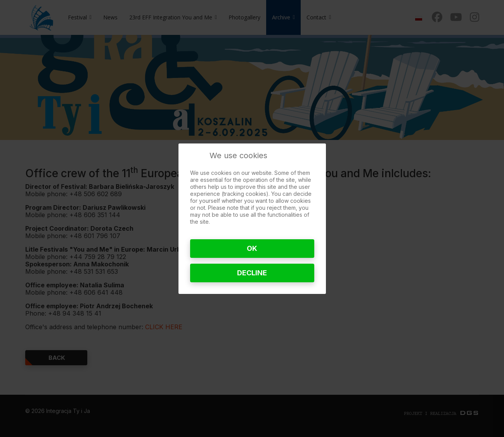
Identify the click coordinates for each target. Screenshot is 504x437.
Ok (252, 248)
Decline (252, 273)
